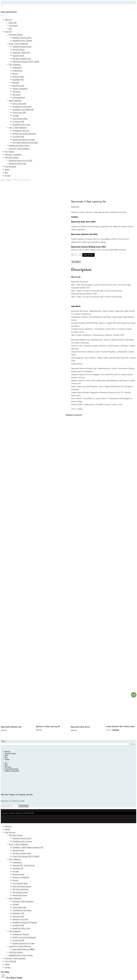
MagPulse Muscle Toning (22, 38)
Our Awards (13, 26)
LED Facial (16, 92)
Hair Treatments (15, 931)
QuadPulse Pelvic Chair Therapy (21, 955)
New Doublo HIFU (19, 104)
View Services (10, 832)
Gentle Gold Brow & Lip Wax (24, 140)
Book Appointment (9, 12)
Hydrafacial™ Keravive (21, 131)
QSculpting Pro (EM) (20, 919)
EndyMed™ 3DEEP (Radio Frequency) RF (28, 847)
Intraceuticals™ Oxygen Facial (24, 865)
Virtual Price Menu (10, 753)
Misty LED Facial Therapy (22, 886)
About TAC (13, 23)
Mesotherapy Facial (20, 895)
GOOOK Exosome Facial (22, 47)
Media (7, 170)
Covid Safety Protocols (11, 769)
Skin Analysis (10, 152)
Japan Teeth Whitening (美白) (24, 949)
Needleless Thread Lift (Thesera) (25, 922)
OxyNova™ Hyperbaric (13, 155)
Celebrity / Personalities (12, 771)
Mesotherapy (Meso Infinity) (19, 146)
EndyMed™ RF (18, 868)
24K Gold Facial (19, 98)
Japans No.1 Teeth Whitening (20, 946)
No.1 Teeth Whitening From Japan (25, 143)
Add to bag (88, 255)
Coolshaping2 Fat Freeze (22, 107)
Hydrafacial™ (17, 68)
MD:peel (16, 83)
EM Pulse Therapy (16, 35)
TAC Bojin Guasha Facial (22, 59)
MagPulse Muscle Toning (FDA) (20, 161)
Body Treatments (15, 101)
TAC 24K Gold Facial (20, 889)
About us (8, 20)
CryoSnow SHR (18, 122)
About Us (7, 751)
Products (8, 180)
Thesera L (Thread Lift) (21, 877)
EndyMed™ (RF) (18, 913)
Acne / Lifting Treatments (18, 44)
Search (3, 741)
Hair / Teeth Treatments (18, 128)
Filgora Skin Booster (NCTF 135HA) (26, 62)
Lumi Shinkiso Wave (20, 119)
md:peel (16, 116)
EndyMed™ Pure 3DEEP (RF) (23, 110)
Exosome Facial (18, 56)
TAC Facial (16, 95)
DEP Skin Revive (19, 50)
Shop (6, 765)
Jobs (6, 763)
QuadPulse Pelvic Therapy (22, 41)
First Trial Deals (10, 167)
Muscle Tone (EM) (19, 113)
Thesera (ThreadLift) (20, 89)
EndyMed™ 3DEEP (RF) (21, 53)
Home (3, 180)
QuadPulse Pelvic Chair (21, 125)
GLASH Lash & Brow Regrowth (24, 134)
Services (8, 32)
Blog (10, 29)
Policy (6, 755)
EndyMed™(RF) (18, 80)
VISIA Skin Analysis (16, 952)
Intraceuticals (17, 71)
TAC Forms (8, 767)
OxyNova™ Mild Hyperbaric (19, 149)
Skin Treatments (15, 65)
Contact (8, 176)
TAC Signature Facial (20, 892)
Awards (7, 829)
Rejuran (15, 74)
